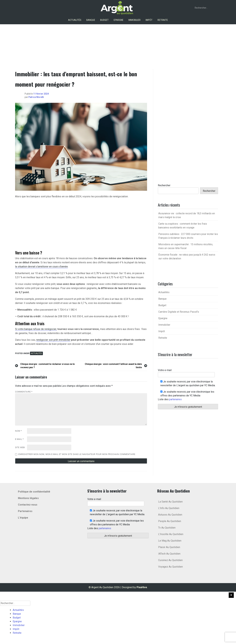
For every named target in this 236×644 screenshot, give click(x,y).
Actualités (75, 20)
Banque (91, 20)
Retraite (163, 20)
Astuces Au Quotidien (170, 515)
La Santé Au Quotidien (170, 502)
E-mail (19, 439)
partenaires (175, 399)
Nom (18, 431)
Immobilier (135, 20)
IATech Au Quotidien (169, 554)
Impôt (149, 20)
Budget (104, 20)
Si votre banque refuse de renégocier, (36, 329)
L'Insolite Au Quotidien (171, 534)
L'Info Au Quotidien (169, 508)
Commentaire (24, 392)
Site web (20, 447)
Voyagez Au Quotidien (170, 567)
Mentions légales (28, 498)
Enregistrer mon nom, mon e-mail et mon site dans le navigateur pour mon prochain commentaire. (77, 454)
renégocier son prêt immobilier (53, 340)
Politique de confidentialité (34, 492)
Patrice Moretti (36, 97)
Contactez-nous (28, 505)
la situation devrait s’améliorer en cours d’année (41, 267)
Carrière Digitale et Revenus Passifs (179, 312)
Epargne (119, 20)
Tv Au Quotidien (167, 528)
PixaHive (142, 587)
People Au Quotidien (170, 521)
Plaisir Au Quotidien (169, 547)
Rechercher (164, 185)
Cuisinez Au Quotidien (170, 560)
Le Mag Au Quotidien (170, 541)
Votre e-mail (186, 372)
